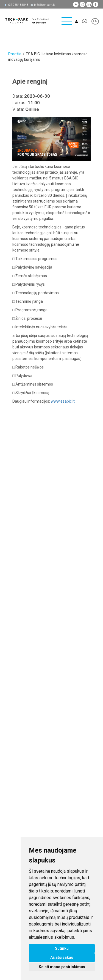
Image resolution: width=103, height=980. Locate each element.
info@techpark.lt (44, 5)
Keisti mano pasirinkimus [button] (62, 967)
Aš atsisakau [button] (62, 957)
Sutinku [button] (62, 948)
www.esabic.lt (63, 401)
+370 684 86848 (18, 5)
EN (95, 21)
